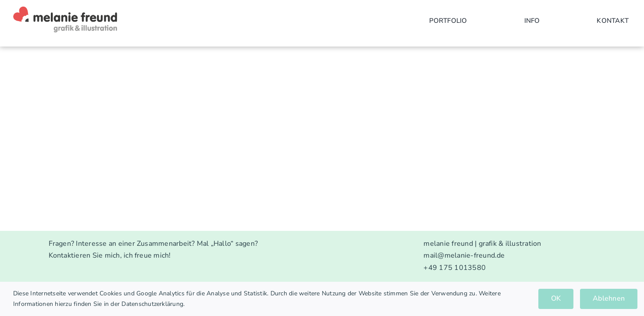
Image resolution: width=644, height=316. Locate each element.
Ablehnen (609, 298)
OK (556, 298)
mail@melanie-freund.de (464, 255)
